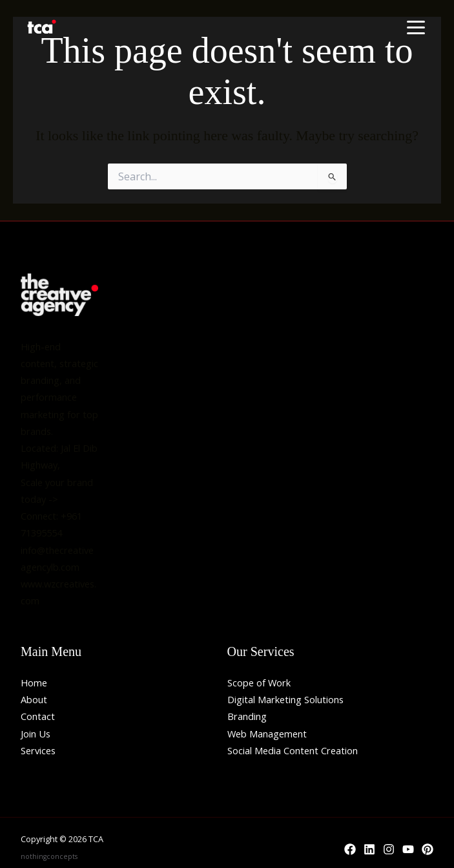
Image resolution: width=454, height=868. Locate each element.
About (34, 699)
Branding (247, 716)
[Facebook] (350, 849)
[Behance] (428, 849)
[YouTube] (408, 849)
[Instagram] (389, 849)
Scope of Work (259, 683)
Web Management (267, 734)
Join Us (36, 734)
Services (38, 750)
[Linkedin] (369, 849)
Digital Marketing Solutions (285, 699)
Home (34, 683)
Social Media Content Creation (293, 750)
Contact (38, 716)
